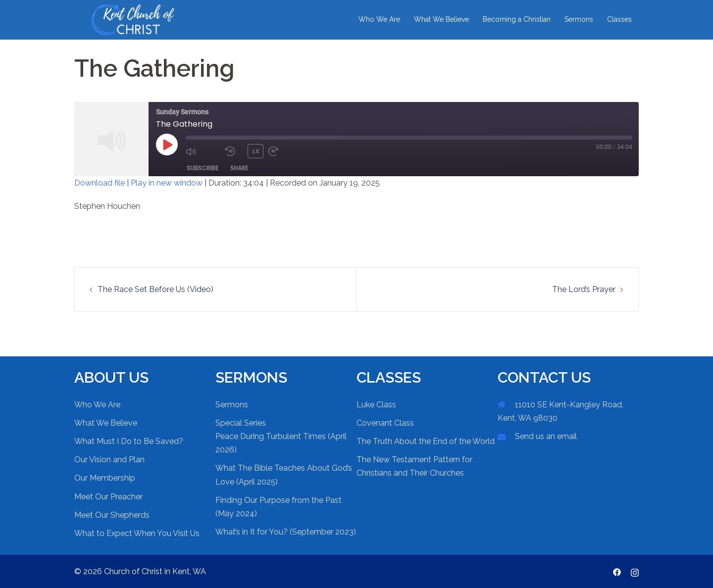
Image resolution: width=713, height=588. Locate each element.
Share (239, 168)
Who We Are (379, 19)
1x (256, 151)
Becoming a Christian (517, 19)
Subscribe (203, 168)
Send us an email (546, 436)
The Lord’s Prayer (584, 289)
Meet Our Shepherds (112, 515)
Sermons (579, 19)
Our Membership (105, 478)
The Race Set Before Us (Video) (155, 289)
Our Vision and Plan (109, 460)
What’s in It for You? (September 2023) (286, 532)
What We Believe (441, 19)
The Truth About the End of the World (426, 441)
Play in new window (167, 183)
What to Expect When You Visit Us (137, 533)
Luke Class (376, 405)
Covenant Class (385, 423)
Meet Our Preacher (108, 497)
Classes (619, 19)
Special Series (241, 423)
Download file (100, 183)
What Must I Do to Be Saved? (129, 441)
